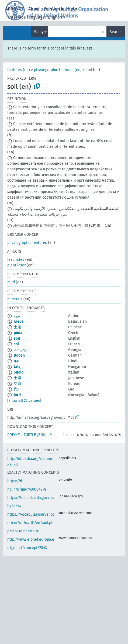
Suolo (19, 372)
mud (11, 282)
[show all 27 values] (24, 401)
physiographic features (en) (58, 70)
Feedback (54, 9)
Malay (39, 32)
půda (18, 333)
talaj (18, 367)
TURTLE (30, 435)
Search (116, 32)
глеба (19, 321)
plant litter (16, 265)
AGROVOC (15, 9)
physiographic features (27, 243)
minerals (15, 299)
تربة (17, 316)
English (55, 17)
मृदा (16, 361)
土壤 (18, 327)
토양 (18, 384)
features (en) (19, 70)
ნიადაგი (21, 350)
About (34, 9)
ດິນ (16, 389)
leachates (16, 260)
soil (17, 338)
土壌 (18, 378)
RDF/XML (15, 435)
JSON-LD (44, 435)
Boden (19, 355)
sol (16, 344)
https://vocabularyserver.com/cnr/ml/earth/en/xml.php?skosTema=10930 (31, 523)
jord (17, 395)
